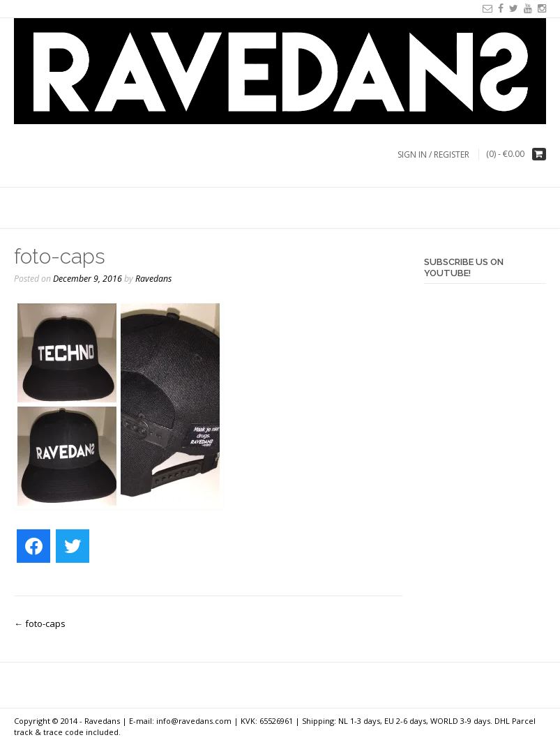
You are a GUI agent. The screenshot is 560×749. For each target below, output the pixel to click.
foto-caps (40, 623)
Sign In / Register (433, 154)
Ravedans (153, 279)
